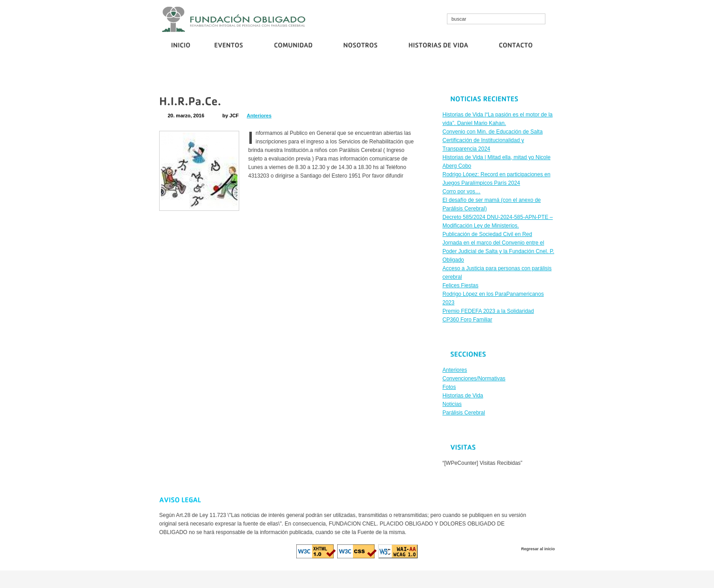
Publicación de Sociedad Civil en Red (517, 75)
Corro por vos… (449, 75)
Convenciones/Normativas (474, 379)
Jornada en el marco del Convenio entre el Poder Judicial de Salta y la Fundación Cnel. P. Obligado (498, 251)
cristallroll (336, 579)
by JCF (230, 116)
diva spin (359, 579)
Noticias (452, 404)
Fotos (449, 387)
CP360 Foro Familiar (467, 320)
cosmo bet (310, 579)
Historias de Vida (463, 396)
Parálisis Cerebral (464, 413)
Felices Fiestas (460, 285)
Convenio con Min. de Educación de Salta (247, 75)
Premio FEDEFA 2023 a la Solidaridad (488, 311)
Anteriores (259, 116)
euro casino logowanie (398, 579)
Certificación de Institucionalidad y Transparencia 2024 (362, 75)
